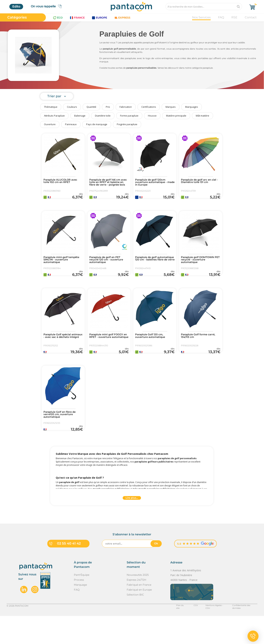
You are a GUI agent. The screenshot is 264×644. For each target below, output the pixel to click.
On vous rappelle (47, 6)
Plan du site (174, 634)
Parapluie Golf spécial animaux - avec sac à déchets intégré (60, 352)
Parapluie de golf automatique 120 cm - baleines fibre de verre (152, 268)
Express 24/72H (136, 608)
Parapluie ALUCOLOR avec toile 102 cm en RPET (63, 182)
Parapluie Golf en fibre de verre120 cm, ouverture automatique (63, 436)
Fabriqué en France (139, 613)
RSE (234, 17)
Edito (16, 7)
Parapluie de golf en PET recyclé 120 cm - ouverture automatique (108, 268)
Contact (251, 17)
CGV (188, 634)
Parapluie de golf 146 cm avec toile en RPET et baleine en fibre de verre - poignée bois (109, 185)
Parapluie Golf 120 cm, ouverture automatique (153, 351)
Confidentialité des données (242, 634)
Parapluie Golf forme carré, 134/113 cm (197, 351)
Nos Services (201, 17)
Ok (156, 572)
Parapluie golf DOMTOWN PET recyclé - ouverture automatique (200, 268)
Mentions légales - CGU (209, 634)
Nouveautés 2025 (138, 603)
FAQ (221, 17)
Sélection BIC (135, 623)
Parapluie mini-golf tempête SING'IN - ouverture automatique (62, 268)
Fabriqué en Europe (139, 618)
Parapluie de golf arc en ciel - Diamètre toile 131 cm (199, 183)
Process (79, 608)
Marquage (80, 613)
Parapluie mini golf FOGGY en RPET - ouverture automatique (107, 352)
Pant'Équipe (82, 603)
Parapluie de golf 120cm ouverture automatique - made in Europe (154, 183)
